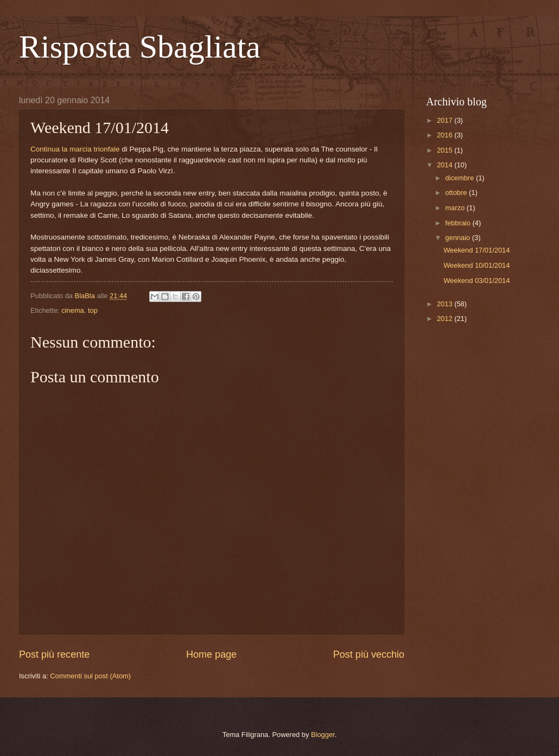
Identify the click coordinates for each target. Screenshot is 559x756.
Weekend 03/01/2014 (477, 281)
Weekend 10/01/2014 (477, 265)
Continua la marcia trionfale (75, 149)
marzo (456, 208)
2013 (446, 304)
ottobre (457, 193)
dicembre (460, 178)
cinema (73, 310)
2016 (446, 135)
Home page (211, 654)
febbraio (459, 223)
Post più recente (54, 654)
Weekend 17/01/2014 (477, 250)
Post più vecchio (369, 654)
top (93, 310)
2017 (446, 120)
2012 (446, 319)
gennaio (458, 238)
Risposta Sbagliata (140, 47)
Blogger (323, 735)
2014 (446, 165)
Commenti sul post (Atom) (90, 676)
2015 (446, 150)
